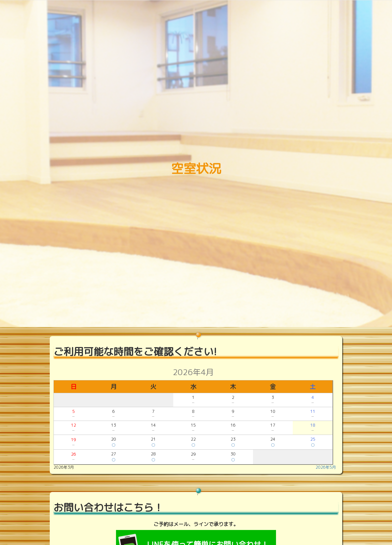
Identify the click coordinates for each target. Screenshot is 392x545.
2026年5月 (326, 467)
